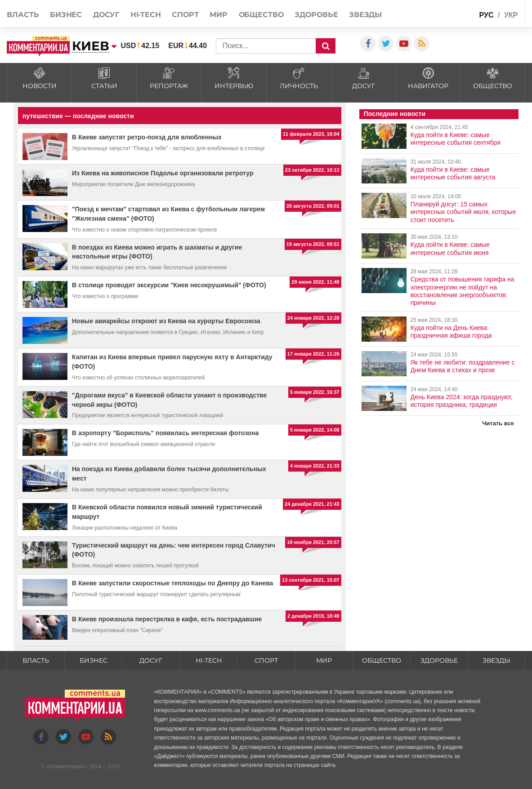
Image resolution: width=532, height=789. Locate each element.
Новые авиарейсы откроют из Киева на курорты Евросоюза (166, 321)
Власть (23, 15)
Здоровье (316, 15)
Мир (219, 15)
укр (511, 15)
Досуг (106, 15)
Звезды (365, 15)
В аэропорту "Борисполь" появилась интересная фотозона (165, 433)
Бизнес (66, 15)
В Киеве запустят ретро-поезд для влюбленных (147, 137)
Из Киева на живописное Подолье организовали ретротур (163, 173)
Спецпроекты (447, 13)
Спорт (185, 15)
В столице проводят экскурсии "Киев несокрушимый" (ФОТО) (169, 285)
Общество (261, 15)
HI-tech (146, 15)
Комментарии (67, 767)
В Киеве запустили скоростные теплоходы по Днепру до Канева (172, 583)
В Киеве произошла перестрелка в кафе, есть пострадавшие (167, 619)
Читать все (498, 423)
